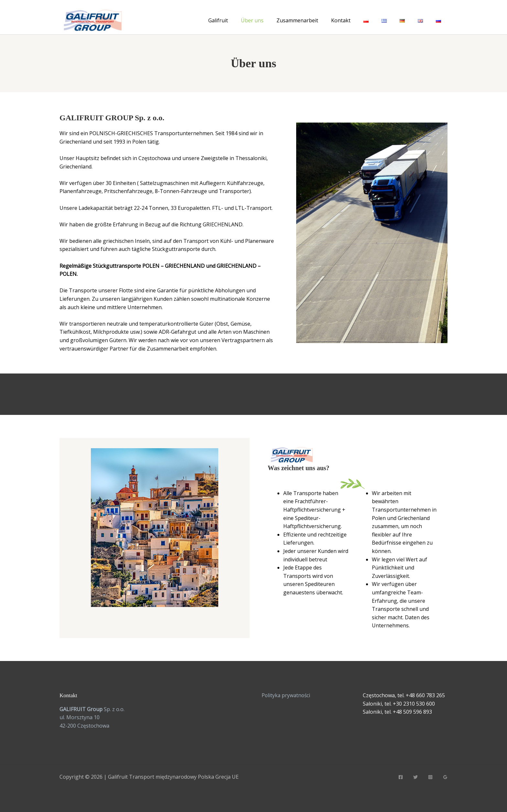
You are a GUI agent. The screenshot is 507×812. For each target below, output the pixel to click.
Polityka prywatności (287, 695)
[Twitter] (415, 777)
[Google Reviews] (445, 777)
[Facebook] (401, 777)
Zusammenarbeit (297, 20)
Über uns (252, 20)
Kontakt (341, 20)
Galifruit (218, 20)
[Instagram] (430, 777)
